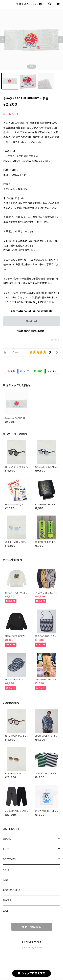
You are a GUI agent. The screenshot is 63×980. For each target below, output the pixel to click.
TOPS (6, 849)
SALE (6, 911)
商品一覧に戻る (32, 927)
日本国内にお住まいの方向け (32, 331)
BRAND (7, 839)
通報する (56, 340)
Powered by (32, 948)
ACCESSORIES (11, 890)
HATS (6, 870)
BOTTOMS (9, 859)
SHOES (7, 900)
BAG (5, 880)
